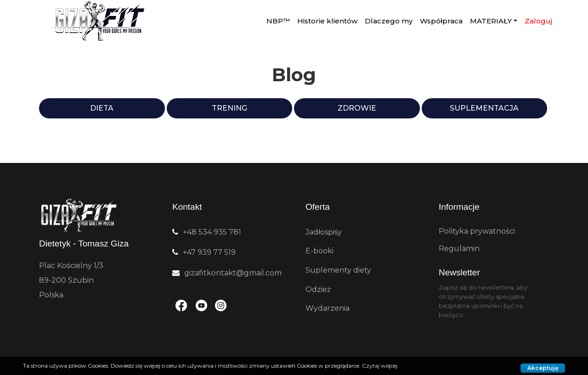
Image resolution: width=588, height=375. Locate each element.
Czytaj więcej (380, 366)
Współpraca (441, 21)
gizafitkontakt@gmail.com (233, 273)
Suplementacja (484, 108)
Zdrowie (357, 108)
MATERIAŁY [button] (491, 21)
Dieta (102, 108)
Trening (229, 108)
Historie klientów (327, 21)
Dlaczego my (389, 21)
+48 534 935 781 (212, 232)
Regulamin (459, 249)
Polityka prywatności (477, 231)
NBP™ (278, 21)
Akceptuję (543, 368)
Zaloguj (538, 21)
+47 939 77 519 (209, 252)
